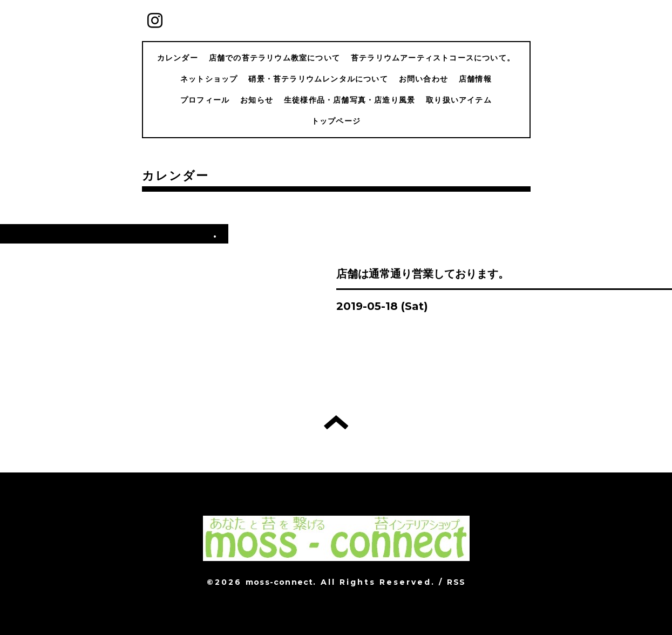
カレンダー (178, 58)
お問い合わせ (423, 79)
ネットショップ (209, 79)
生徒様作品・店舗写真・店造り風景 (349, 100)
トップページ (336, 121)
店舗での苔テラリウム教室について (274, 58)
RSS (456, 582)
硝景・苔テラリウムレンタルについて (318, 79)
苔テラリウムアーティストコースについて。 (433, 58)
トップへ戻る (336, 422)
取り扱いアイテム (459, 100)
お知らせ (257, 100)
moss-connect (279, 582)
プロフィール (205, 100)
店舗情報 (475, 79)
